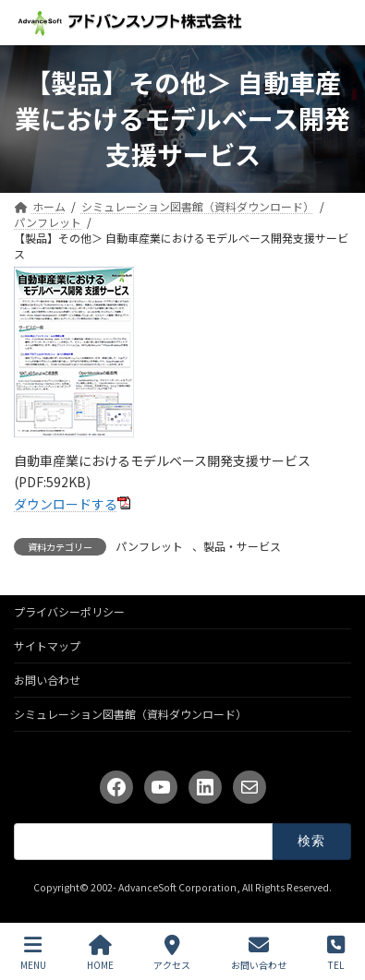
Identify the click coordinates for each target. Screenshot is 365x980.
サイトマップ (47, 645)
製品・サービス (242, 546)
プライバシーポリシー (69, 611)
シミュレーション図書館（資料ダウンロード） (130, 714)
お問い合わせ (47, 680)
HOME (100, 953)
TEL (336, 953)
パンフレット (149, 546)
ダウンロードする (66, 504)
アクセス (172, 953)
